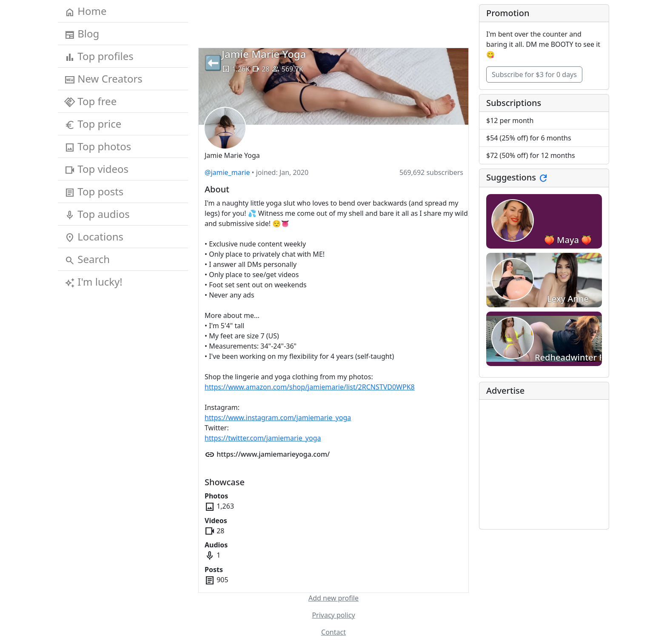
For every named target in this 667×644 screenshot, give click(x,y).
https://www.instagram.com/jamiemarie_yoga (278, 418)
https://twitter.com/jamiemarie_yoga (263, 438)
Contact (333, 632)
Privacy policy (333, 615)
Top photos (98, 146)
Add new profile (333, 598)
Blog (82, 34)
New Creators (104, 79)
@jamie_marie (227, 172)
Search (87, 259)
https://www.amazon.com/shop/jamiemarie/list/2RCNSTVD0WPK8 (310, 387)
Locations (94, 237)
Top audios (97, 214)
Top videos (97, 169)
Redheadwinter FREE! (578, 357)
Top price (93, 124)
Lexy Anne (568, 299)
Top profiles (99, 56)
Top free (91, 101)
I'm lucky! (94, 282)
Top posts (94, 192)
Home (86, 11)
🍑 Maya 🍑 (568, 240)
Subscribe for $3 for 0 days (534, 74)
